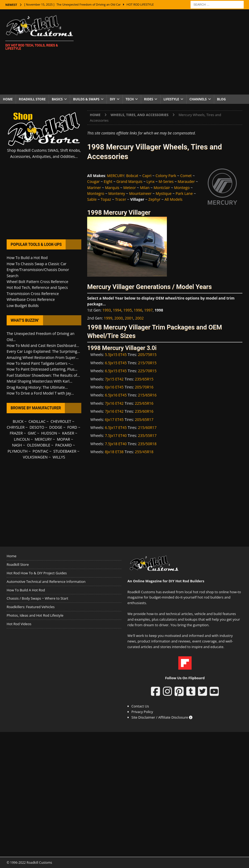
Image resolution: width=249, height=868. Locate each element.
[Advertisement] (164, 52)
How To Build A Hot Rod (26, 590)
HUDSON (49, 433)
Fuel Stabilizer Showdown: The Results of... (43, 375)
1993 (107, 310)
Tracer (121, 199)
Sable (92, 199)
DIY (112, 99)
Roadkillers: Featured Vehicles (31, 607)
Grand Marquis (129, 181)
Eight (108, 181)
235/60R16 (144, 411)
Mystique (164, 193)
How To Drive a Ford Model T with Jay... (40, 393)
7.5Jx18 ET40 (116, 444)
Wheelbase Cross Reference (31, 299)
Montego (182, 188)
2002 (140, 318)
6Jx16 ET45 (114, 387)
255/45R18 (144, 452)
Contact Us (140, 706)
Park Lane (184, 193)
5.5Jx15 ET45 (116, 355)
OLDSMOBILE (39, 445)
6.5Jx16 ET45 (116, 395)
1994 (117, 310)
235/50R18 (147, 444)
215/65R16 (147, 395)
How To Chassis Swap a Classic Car (37, 264)
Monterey (117, 193)
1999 (108, 318)
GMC (32, 433)
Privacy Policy (142, 712)
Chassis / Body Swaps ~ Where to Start (37, 598)
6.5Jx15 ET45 (116, 363)
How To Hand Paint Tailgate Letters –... (40, 363)
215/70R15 (147, 363)
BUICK (18, 421)
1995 (128, 310)
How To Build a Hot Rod (27, 258)
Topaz (106, 199)
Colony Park (166, 176)
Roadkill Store (32, 99)
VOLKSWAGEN (35, 457)
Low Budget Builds (23, 306)
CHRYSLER (16, 427)
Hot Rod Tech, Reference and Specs (37, 287)
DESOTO (37, 427)
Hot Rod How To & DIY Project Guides (37, 573)
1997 (149, 310)
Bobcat (132, 176)
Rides (149, 99)
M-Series (166, 181)
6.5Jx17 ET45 (116, 427)
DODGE (56, 427)
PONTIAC (41, 451)
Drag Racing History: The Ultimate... (37, 387)
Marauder (186, 181)
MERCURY (116, 176)
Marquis (112, 188)
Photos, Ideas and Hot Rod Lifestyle (35, 615)
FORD (72, 427)
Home (8, 99)
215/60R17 (147, 427)
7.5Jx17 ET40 (116, 435)
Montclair (162, 188)
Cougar (93, 181)
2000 (119, 318)
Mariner (94, 188)
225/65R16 (144, 403)
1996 (138, 310)
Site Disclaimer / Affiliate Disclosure (162, 717)
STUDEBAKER (65, 451)
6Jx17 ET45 (114, 419)
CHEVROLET (61, 421)
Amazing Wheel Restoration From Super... (43, 357)
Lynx (150, 181)
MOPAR (63, 439)
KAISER (68, 433)
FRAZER (16, 433)
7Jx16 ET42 (114, 403)
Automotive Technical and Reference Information (46, 582)
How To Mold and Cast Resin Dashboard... (43, 345)
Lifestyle (171, 99)
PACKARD (64, 445)
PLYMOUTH (17, 451)
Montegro (96, 193)
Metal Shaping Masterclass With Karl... (39, 381)
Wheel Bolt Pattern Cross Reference (37, 282)
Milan (145, 188)
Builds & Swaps (86, 99)
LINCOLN (22, 439)
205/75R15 (147, 355)
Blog (221, 99)
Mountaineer (140, 193)
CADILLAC (37, 421)
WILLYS (59, 457)
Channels (198, 99)
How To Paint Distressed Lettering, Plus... (42, 369)
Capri (147, 176)
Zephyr (154, 199)
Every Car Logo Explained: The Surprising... (43, 351)
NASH (17, 445)
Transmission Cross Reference (33, 294)
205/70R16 (144, 387)
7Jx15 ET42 (114, 379)
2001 (129, 318)
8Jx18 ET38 (114, 452)
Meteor (130, 188)
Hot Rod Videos (19, 624)
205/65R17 (144, 419)
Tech (130, 99)
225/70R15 (147, 371)
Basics (57, 99)
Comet (186, 176)
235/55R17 (147, 435)
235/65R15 (144, 379)
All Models (173, 199)
